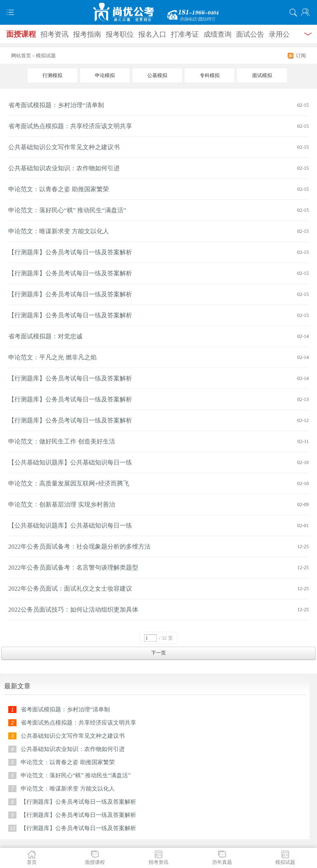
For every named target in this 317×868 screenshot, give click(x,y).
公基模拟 (157, 75)
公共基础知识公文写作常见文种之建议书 (64, 147)
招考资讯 (54, 34)
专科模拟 (210, 75)
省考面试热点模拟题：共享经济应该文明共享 (70, 126)
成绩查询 (218, 34)
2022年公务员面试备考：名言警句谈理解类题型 (73, 568)
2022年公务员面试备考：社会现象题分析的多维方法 (79, 547)
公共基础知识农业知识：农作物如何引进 (64, 168)
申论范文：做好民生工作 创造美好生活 (62, 441)
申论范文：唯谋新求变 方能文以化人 (59, 231)
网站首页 (21, 56)
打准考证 (185, 34)
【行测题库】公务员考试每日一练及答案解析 (70, 252)
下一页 (158, 653)
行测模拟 (52, 75)
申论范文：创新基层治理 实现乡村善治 (62, 504)
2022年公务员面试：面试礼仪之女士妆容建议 (70, 589)
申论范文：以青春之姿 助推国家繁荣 (59, 189)
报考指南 (87, 34)
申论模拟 (105, 75)
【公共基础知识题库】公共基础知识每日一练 (70, 462)
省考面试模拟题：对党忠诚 (45, 336)
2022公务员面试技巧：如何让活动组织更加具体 (73, 610)
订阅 (301, 56)
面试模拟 (262, 75)
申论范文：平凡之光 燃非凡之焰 (52, 357)
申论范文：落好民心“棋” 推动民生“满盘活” (67, 210)
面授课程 (21, 34)
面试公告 (250, 34)
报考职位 (120, 34)
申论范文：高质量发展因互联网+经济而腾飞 (69, 483)
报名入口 (152, 34)
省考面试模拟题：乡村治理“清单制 (56, 105)
